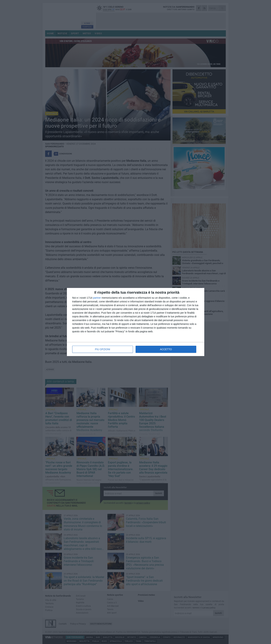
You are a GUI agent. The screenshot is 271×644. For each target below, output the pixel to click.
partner (97, 298)
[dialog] (136, 322)
